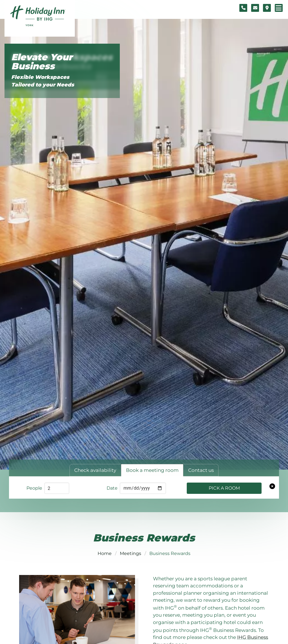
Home (105, 553)
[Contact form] (255, 8)
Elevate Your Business (42, 62)
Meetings (130, 553)
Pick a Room (224, 488)
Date (112, 488)
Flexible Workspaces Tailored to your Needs (43, 81)
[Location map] (267, 8)
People (34, 488)
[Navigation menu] (279, 8)
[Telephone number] (243, 8)
